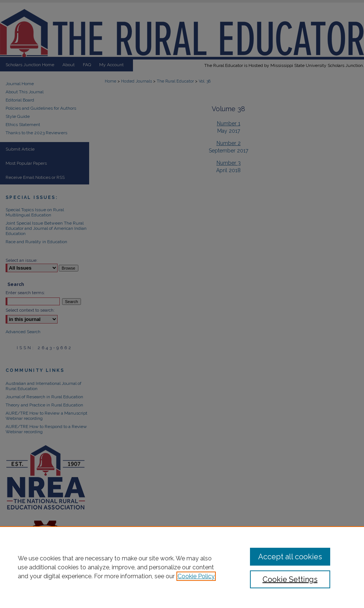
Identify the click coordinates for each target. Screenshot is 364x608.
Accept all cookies (290, 557)
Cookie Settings (290, 579)
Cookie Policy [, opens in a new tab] (196, 576)
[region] (182, 567)
